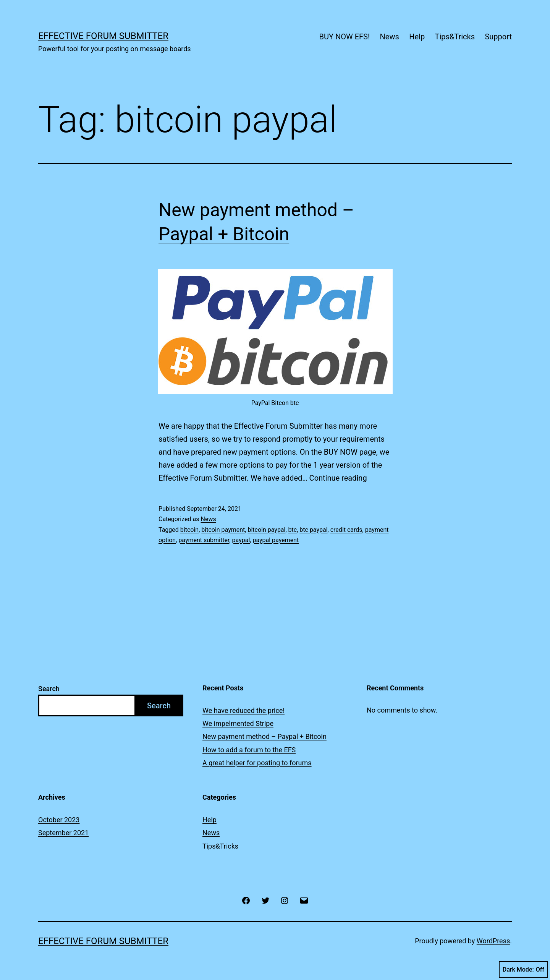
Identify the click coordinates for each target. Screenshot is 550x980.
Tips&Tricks (455, 37)
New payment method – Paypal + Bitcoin (264, 736)
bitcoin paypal (266, 530)
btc (293, 530)
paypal (241, 540)
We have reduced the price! (243, 710)
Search (49, 689)
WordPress (493, 941)
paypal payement (276, 540)
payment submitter (204, 540)
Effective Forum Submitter (103, 36)
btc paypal (313, 530)
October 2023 (59, 820)
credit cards (346, 530)
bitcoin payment (223, 530)
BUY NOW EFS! (345, 37)
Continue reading (338, 478)
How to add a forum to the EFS (249, 750)
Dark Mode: (523, 970)
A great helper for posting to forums (257, 763)
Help (417, 37)
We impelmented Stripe (238, 723)
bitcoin (189, 530)
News (390, 37)
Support (498, 37)
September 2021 (63, 833)
